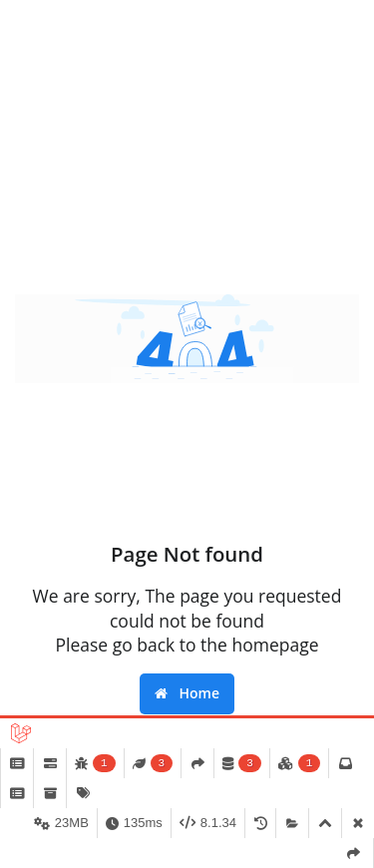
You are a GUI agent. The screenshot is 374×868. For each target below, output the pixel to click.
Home (187, 693)
